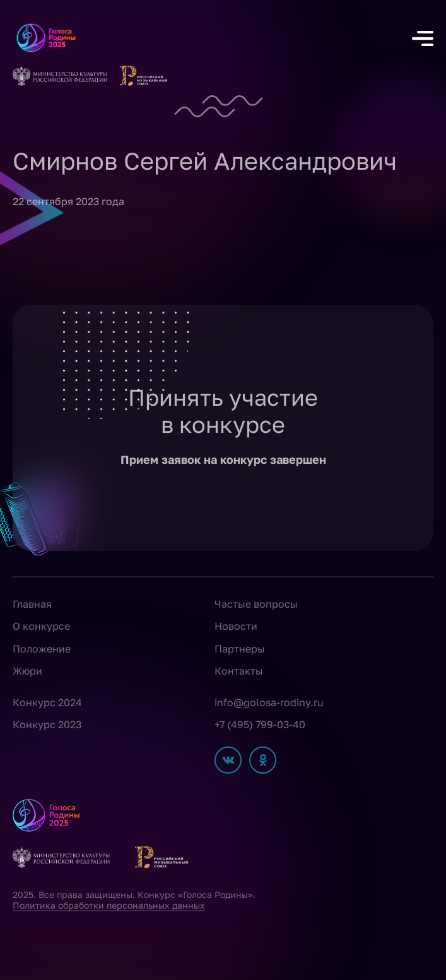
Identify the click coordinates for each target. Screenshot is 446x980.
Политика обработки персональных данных (109, 905)
